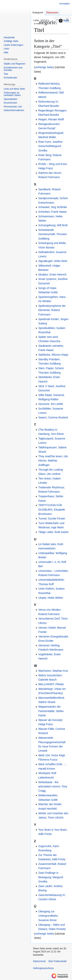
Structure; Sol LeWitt (50, 404)
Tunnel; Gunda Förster (52, 518)
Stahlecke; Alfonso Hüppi (53, 355)
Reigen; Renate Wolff (51, 119)
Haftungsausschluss (43, 968)
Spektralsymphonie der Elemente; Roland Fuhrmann (52, 310)
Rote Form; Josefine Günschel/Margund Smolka (50, 146)
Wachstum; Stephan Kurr (53, 671)
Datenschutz (39, 961)
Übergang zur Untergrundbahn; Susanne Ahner (48, 916)
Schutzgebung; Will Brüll (53, 225)
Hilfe (63, 21)
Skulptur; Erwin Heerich (52, 275)
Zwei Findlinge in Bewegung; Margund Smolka (51, 877)
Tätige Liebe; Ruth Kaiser (53, 532)
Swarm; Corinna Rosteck (53, 417)
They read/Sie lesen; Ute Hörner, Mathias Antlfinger (53, 461)
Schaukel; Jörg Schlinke (53, 207)
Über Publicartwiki (57, 961)
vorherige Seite (44, 67)
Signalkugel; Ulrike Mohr (53, 261)
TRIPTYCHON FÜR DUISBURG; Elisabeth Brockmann (52, 510)
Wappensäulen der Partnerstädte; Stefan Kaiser (51, 711)
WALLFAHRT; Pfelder (51, 684)
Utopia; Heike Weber (51, 598)
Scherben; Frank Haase (52, 212)
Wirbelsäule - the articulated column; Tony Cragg (53, 787)
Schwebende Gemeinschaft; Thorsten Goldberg (53, 234)
